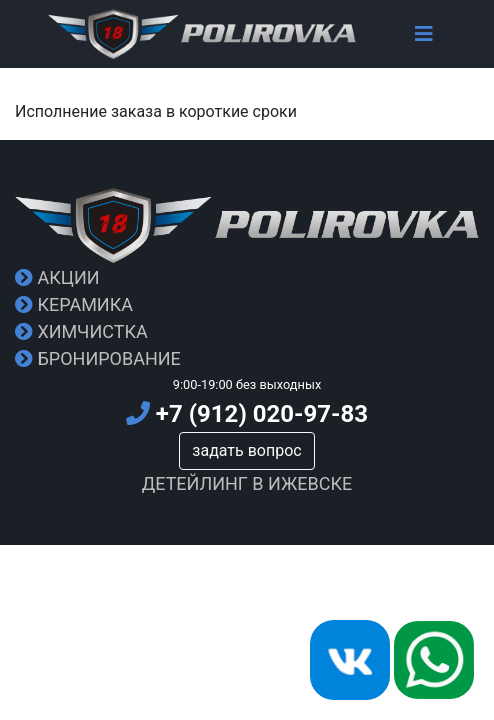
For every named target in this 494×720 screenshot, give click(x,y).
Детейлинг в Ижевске (247, 483)
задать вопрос (246, 450)
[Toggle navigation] (424, 34)
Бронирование (98, 358)
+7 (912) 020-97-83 (247, 414)
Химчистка (81, 331)
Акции (57, 277)
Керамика (74, 304)
